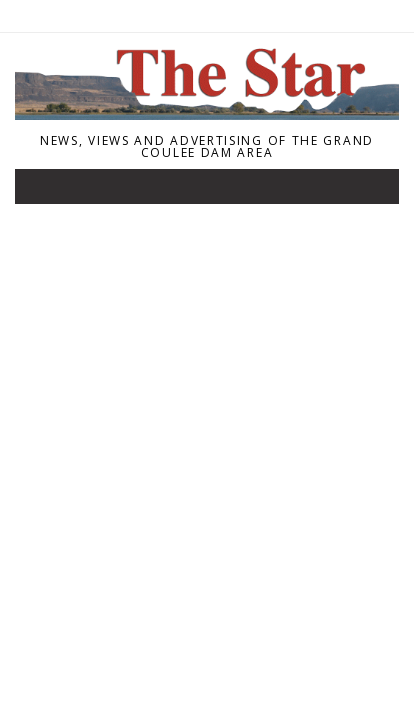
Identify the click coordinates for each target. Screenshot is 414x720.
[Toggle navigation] (44, 191)
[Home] (207, 114)
